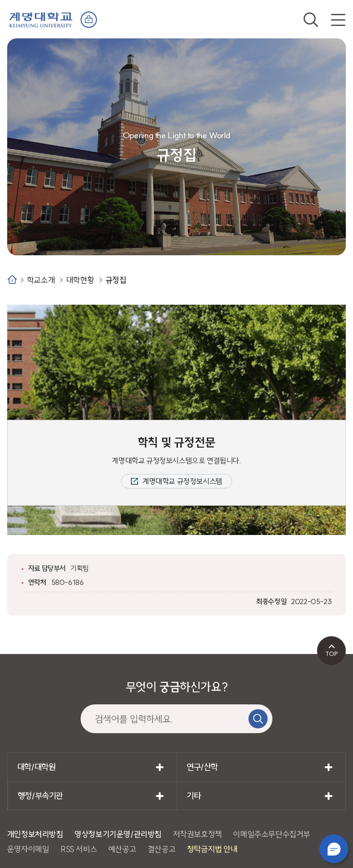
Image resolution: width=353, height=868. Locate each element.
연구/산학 (202, 767)
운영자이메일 (28, 849)
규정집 (116, 280)
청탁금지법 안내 (212, 849)
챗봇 (334, 849)
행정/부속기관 (40, 796)
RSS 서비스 (79, 849)
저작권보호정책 (198, 834)
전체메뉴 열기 (338, 20)
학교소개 (41, 280)
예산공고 (122, 849)
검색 (311, 20)
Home (12, 279)
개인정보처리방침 (35, 834)
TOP (332, 654)
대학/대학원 (36, 767)
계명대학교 (41, 19)
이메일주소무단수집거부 (272, 834)
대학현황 (80, 280)
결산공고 (162, 849)
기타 (194, 796)
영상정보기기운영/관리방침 (118, 834)
